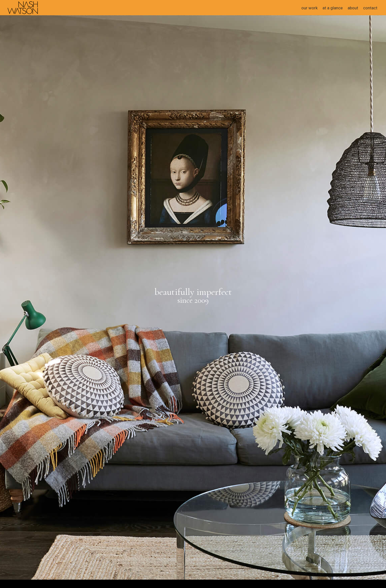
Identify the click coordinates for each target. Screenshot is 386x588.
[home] (23, 7)
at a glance (333, 8)
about (353, 8)
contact (370, 8)
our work (309, 8)
